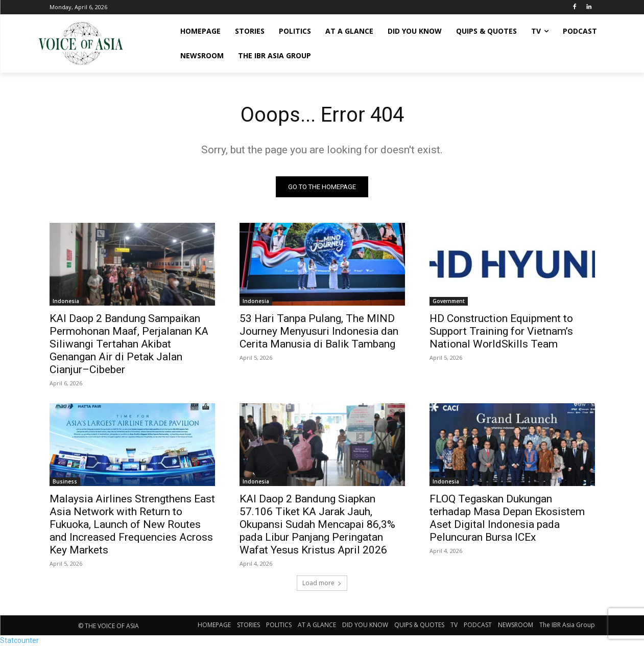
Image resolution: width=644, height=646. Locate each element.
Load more (322, 583)
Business (65, 481)
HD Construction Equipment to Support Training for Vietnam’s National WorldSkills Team (501, 331)
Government (449, 301)
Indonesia (66, 301)
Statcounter (19, 640)
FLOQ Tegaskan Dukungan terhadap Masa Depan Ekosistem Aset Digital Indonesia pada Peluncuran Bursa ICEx (507, 518)
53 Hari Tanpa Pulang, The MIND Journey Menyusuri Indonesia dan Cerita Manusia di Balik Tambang (319, 331)
